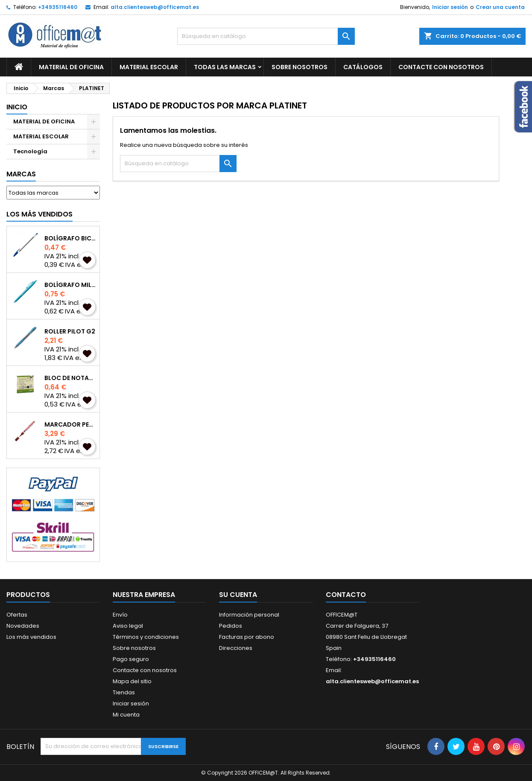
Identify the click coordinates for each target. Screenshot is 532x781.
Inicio (17, 107)
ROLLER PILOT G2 (70, 331)
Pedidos (231, 626)
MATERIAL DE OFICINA (71, 67)
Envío (120, 615)
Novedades (23, 626)
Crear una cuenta (500, 7)
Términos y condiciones (146, 637)
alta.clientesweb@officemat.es (155, 7)
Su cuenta (238, 595)
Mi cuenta (126, 715)
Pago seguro (131, 659)
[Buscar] (266, 36)
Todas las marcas (225, 67)
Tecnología (30, 151)
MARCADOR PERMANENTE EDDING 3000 (70, 424)
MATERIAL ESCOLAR (149, 67)
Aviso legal (128, 626)
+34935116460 (58, 7)
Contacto (346, 595)
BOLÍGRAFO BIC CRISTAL (70, 238)
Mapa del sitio (132, 681)
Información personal (249, 615)
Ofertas (17, 615)
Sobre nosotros (300, 67)
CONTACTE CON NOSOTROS (441, 67)
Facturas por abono (247, 637)
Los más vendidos (39, 214)
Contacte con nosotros (145, 670)
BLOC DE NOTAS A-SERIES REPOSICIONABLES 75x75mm (70, 378)
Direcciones (236, 648)
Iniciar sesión (450, 7)
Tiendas (124, 692)
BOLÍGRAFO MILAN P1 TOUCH (70, 285)
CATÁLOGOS (363, 67)
